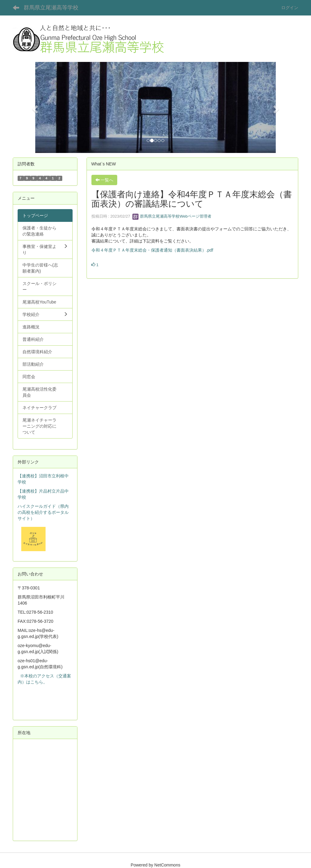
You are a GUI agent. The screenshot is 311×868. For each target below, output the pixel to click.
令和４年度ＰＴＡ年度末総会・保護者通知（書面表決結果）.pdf (152, 250)
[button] (34, 107)
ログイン (290, 8)
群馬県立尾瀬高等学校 (51, 8)
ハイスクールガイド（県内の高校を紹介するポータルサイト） (43, 512)
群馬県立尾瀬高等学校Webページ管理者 (172, 216)
